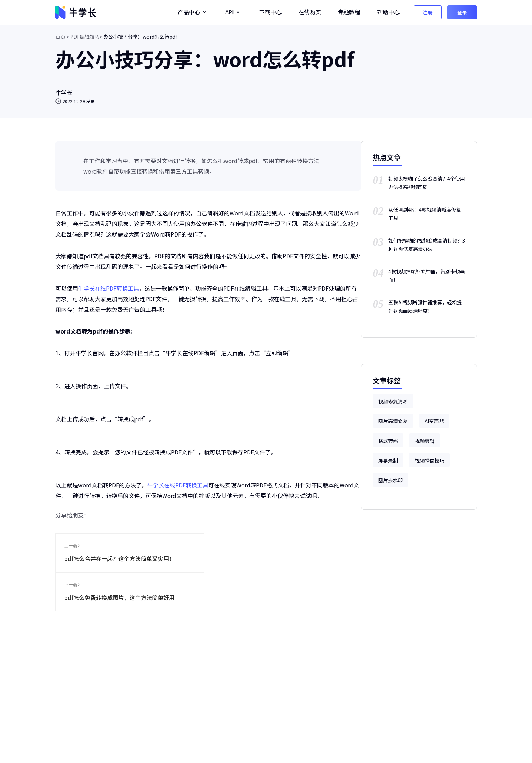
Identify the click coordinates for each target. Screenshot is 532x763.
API (230, 12)
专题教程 (349, 12)
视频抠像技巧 (429, 460)
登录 (462, 12)
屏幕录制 (388, 460)
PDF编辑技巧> (86, 37)
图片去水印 (390, 480)
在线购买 (310, 12)
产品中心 (189, 12)
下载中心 (270, 12)
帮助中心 (388, 12)
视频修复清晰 (393, 401)
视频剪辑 (425, 441)
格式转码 (388, 441)
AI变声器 (434, 421)
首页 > (62, 37)
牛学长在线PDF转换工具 (109, 288)
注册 (428, 12)
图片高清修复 (393, 421)
